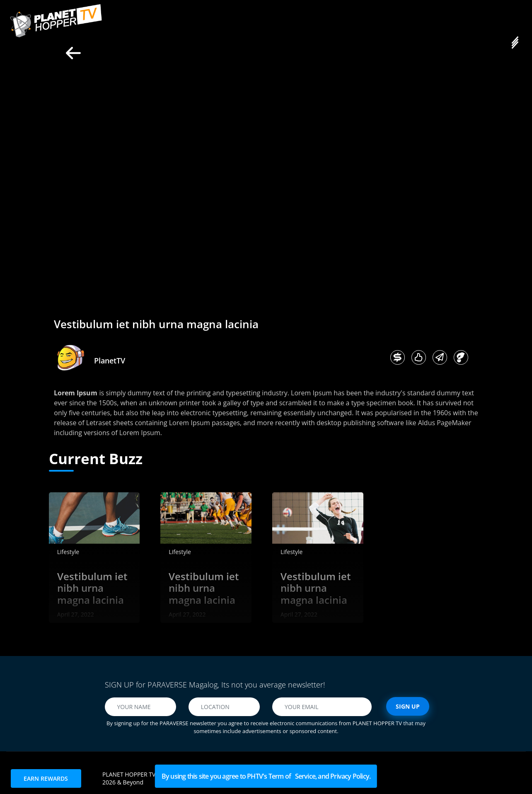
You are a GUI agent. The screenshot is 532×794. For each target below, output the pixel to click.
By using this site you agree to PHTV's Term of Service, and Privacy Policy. (266, 776)
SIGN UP (408, 706)
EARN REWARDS (46, 778)
